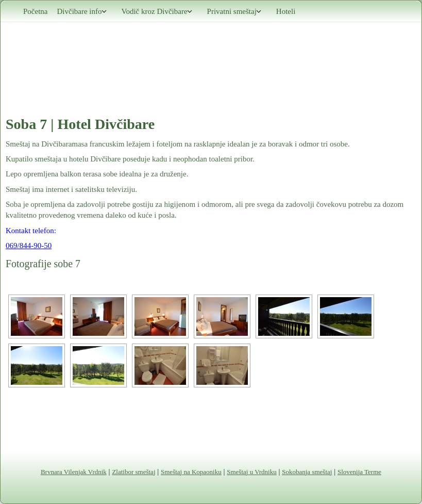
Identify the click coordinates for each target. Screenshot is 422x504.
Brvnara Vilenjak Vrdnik (74, 472)
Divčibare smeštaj (211, 55)
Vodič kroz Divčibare (157, 11)
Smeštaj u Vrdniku (251, 472)
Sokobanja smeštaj (307, 472)
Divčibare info (82, 11)
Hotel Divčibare (106, 124)
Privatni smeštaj (234, 11)
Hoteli (286, 11)
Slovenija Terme (359, 472)
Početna (35, 11)
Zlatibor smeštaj (133, 472)
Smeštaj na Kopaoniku (191, 472)
